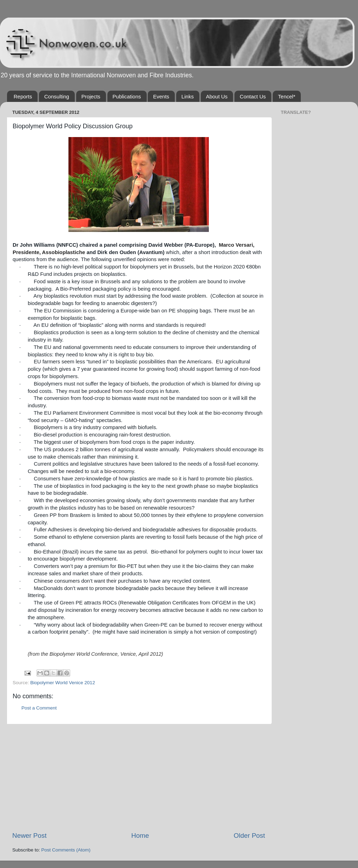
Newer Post (29, 835)
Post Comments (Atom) (66, 850)
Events (161, 96)
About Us (217, 96)
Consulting (57, 96)
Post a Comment (39, 708)
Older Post (249, 835)
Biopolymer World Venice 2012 (62, 683)
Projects (91, 96)
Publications (127, 96)
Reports (23, 96)
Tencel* (287, 96)
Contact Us (253, 96)
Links (188, 96)
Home (140, 835)
